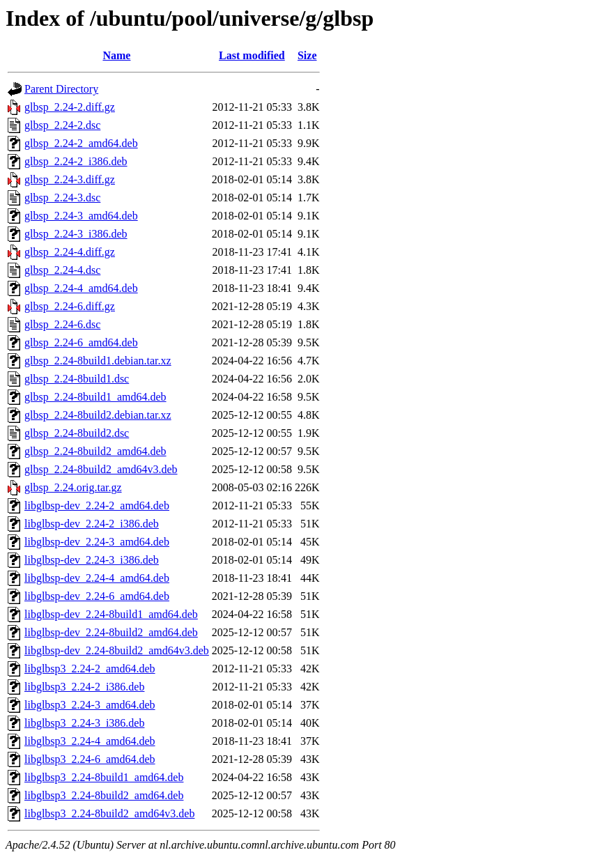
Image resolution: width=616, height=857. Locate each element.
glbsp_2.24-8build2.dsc (77, 433)
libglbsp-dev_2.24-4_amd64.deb (97, 578)
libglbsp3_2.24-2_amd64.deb (90, 669)
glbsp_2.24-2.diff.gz (70, 107)
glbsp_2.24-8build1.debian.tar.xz (98, 361)
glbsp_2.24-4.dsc (62, 270)
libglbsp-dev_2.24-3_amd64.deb (97, 542)
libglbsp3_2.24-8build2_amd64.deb (104, 795)
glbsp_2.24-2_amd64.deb (81, 143)
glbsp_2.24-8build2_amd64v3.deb (101, 469)
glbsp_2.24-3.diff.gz (70, 179)
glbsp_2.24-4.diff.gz (70, 252)
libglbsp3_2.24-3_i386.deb (84, 723)
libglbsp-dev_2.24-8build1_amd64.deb (111, 614)
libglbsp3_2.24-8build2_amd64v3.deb (109, 813)
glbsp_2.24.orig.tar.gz (73, 487)
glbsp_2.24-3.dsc (62, 198)
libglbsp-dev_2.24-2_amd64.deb (97, 505)
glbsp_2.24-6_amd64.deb (81, 342)
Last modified (252, 55)
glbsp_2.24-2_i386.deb (76, 161)
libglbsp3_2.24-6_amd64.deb (90, 759)
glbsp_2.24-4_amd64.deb (81, 288)
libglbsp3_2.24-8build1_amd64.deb (104, 777)
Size (307, 55)
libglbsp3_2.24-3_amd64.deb (90, 705)
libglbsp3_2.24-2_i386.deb (84, 687)
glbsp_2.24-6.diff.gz (70, 306)
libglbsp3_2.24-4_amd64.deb (90, 741)
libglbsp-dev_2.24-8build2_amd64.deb (111, 632)
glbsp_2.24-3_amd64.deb (81, 216)
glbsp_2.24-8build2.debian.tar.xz (98, 415)
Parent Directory (61, 89)
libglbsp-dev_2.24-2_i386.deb (92, 524)
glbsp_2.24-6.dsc (62, 324)
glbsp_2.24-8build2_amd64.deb (95, 451)
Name (116, 55)
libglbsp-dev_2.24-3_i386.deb (92, 560)
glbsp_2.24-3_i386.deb (76, 234)
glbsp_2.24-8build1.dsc (77, 379)
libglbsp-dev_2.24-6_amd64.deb (97, 596)
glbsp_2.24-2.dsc (62, 125)
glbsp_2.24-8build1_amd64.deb (95, 397)
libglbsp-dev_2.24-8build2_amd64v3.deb (117, 650)
